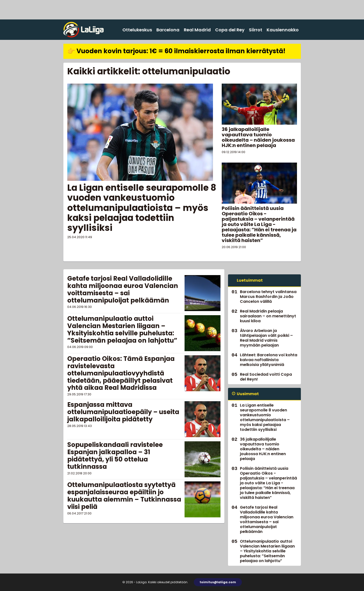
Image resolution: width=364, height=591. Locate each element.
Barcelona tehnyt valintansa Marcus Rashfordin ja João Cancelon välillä (268, 297)
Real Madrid (197, 30)
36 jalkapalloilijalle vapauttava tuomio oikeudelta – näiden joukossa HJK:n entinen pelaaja (258, 137)
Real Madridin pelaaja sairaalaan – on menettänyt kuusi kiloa (268, 316)
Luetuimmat (250, 280)
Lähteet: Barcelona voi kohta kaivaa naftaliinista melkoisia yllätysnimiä (269, 360)
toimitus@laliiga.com (218, 582)
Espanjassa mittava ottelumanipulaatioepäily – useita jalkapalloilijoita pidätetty (123, 412)
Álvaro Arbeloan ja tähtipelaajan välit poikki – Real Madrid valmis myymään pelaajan (266, 338)
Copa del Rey (230, 30)
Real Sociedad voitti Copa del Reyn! (266, 377)
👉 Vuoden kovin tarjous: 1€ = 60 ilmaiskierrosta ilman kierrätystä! (176, 51)
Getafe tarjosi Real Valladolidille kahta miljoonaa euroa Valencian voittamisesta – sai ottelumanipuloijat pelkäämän (123, 289)
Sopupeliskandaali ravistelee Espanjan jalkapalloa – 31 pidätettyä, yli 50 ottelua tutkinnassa (115, 456)
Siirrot (256, 30)
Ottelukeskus (137, 30)
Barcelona (168, 30)
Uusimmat (248, 394)
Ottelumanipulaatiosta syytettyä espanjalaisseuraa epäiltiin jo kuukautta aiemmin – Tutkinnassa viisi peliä (124, 496)
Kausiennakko (283, 30)
